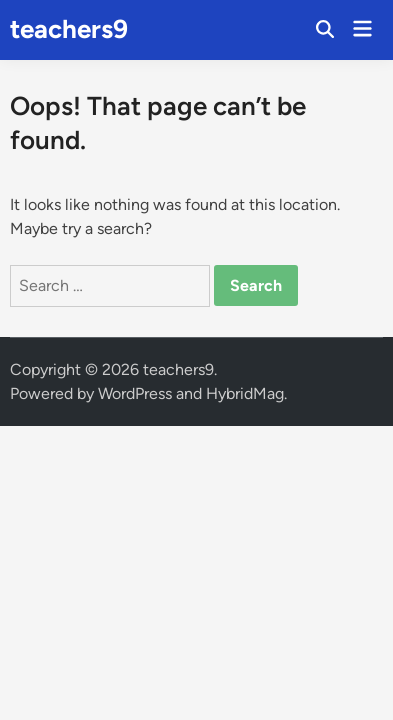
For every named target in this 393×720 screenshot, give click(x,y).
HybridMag (245, 393)
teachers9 (69, 29)
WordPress (135, 393)
